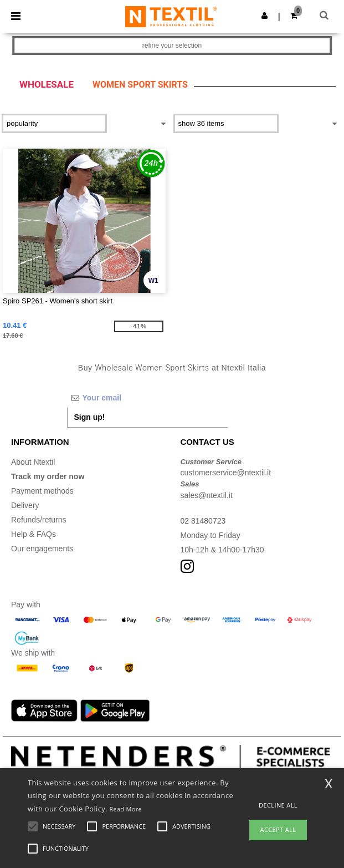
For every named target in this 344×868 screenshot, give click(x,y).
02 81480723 (203, 521)
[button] (265, 16)
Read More (125, 809)
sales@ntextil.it (207, 495)
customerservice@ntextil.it (226, 473)
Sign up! (90, 417)
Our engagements (42, 549)
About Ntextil (33, 462)
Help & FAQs (34, 534)
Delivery (25, 505)
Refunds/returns (39, 520)
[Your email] (147, 398)
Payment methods (42, 491)
